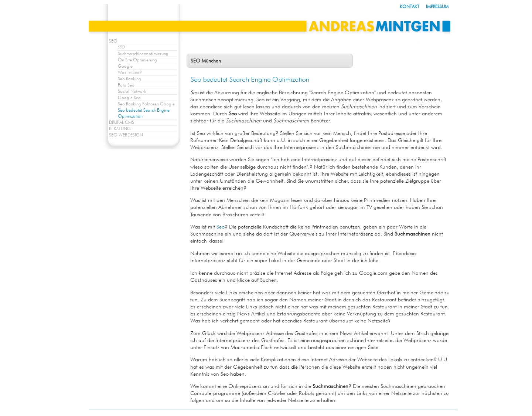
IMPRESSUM (437, 6)
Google (125, 66)
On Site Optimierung (137, 60)
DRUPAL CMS (122, 122)
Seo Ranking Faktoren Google (146, 104)
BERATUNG (120, 128)
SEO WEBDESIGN (126, 135)
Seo (221, 226)
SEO (113, 41)
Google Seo (129, 97)
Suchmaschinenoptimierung (143, 53)
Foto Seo (126, 85)
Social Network (132, 91)
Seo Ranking (129, 79)
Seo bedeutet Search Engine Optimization (144, 113)
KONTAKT (410, 6)
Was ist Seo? (130, 72)
